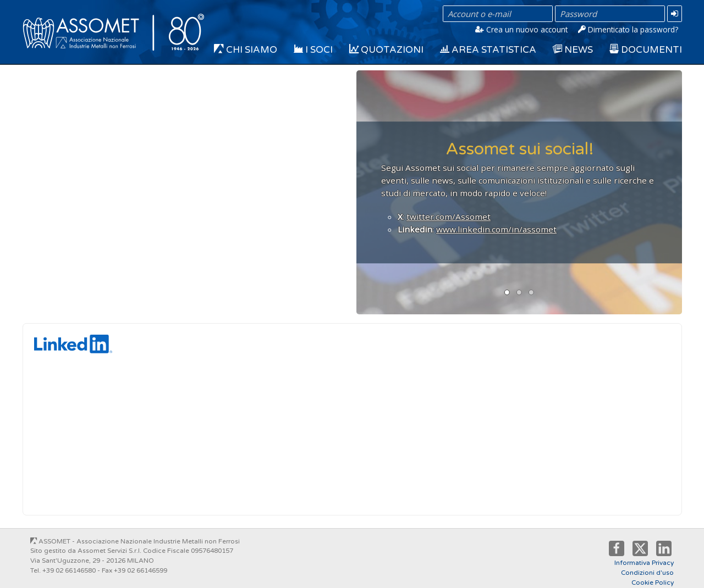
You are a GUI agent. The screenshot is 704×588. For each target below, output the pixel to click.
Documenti (646, 50)
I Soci (313, 50)
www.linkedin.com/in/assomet (496, 229)
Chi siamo (246, 50)
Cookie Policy (653, 583)
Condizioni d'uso (647, 573)
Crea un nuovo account (521, 29)
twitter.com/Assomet (449, 216)
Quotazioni (386, 50)
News (573, 50)
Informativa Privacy (644, 563)
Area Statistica (488, 50)
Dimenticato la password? (628, 29)
